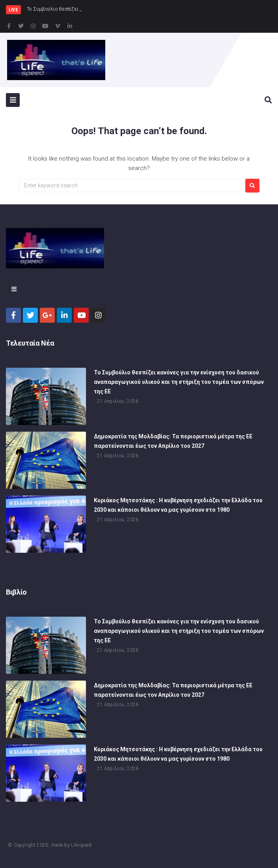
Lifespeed (81, 845)
